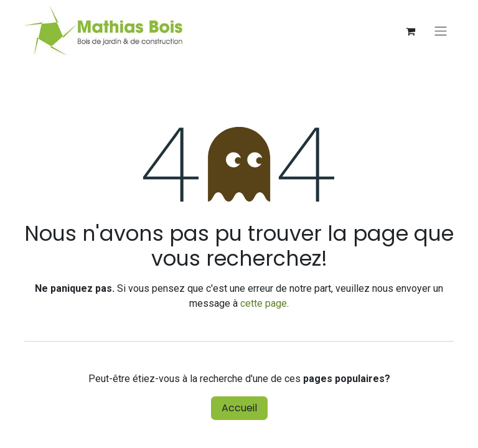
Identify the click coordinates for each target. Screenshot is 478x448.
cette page (264, 303)
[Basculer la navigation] (441, 31)
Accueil (239, 408)
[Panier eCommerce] (410, 31)
